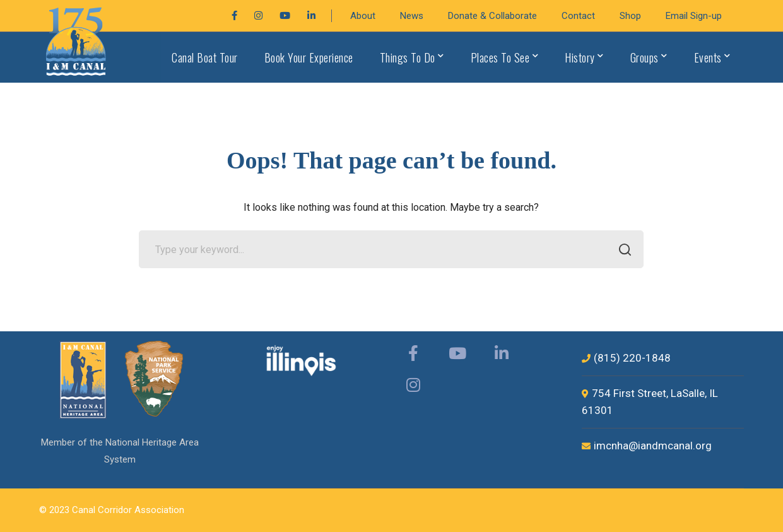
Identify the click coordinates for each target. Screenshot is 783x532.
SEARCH (621, 251)
